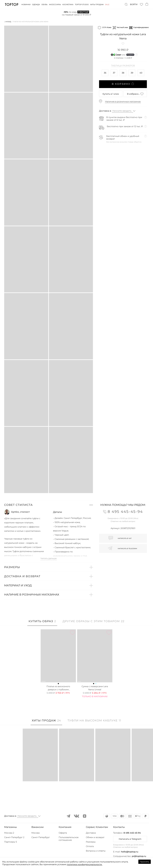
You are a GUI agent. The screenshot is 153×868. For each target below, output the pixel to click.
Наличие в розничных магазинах (123, 102)
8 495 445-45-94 (132, 833)
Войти (134, 4)
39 (132, 73)
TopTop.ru (12, 4)
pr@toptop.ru (139, 856)
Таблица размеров (123, 66)
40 (141, 73)
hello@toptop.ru (130, 852)
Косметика (68, 4)
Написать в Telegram (130, 839)
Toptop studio (82, 4)
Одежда (36, 4)
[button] (49, 505)
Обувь (44, 4)
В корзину (123, 84)
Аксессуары (55, 4)
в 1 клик (111, 94)
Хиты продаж (97, 4)
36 (105, 73)
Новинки (26, 4)
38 (123, 73)
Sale (107, 4)
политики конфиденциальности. (85, 864)
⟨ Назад (8, 22)
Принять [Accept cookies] (145, 862)
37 (114, 73)
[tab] (42, 623)
